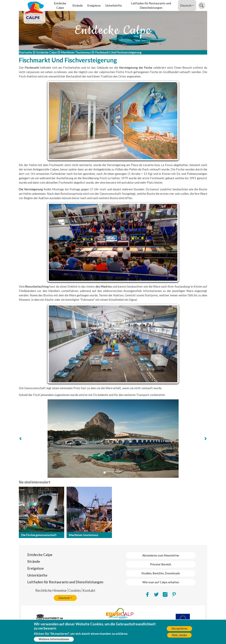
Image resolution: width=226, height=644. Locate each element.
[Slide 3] (114, 472)
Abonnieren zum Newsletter (161, 555)
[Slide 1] (105, 472)
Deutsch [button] (186, 5)
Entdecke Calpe (60, 5)
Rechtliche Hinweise (51, 590)
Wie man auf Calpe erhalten (161, 582)
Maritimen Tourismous (76, 52)
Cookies (75, 590)
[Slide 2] (108, 472)
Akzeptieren (179, 628)
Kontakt (89, 590)
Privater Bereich (161, 564)
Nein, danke (179, 635)
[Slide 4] (120, 472)
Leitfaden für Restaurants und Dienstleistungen (151, 5)
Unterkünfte (114, 5)
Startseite (25, 52)
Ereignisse (94, 5)
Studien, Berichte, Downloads (161, 573)
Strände (78, 5)
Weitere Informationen (54, 639)
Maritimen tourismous (84, 535)
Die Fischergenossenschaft (39, 535)
